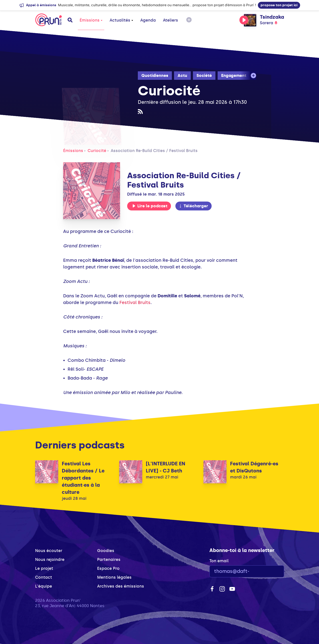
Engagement (234, 76)
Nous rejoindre (50, 560)
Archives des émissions (121, 586)
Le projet (44, 568)
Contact (44, 577)
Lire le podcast (150, 206)
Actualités (121, 20)
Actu (182, 76)
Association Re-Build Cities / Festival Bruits (154, 151)
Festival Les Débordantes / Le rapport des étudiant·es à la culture (83, 478)
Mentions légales (114, 577)
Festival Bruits (135, 302)
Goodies (106, 551)
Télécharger (193, 206)
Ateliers (171, 20)
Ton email (219, 561)
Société (204, 76)
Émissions (91, 20)
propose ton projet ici (279, 5)
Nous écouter (49, 551)
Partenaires (109, 560)
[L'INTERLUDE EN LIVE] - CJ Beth (166, 467)
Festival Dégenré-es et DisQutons (254, 467)
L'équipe (44, 586)
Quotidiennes (155, 76)
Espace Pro (108, 568)
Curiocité (97, 151)
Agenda (148, 20)
